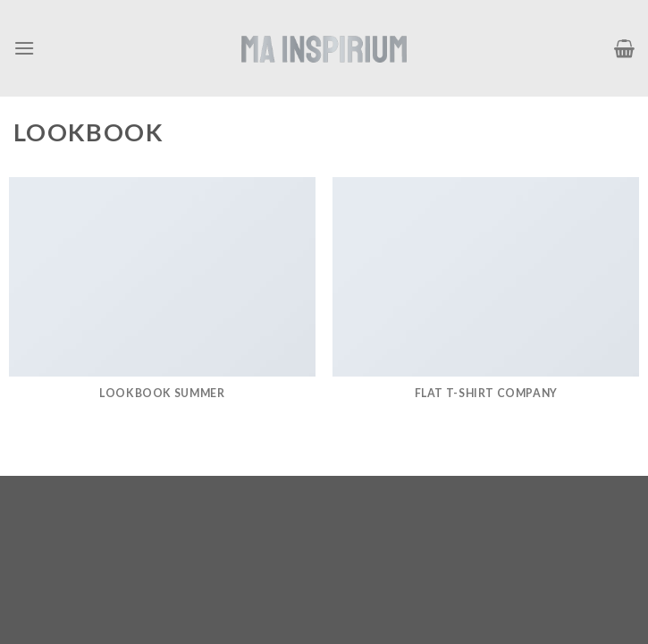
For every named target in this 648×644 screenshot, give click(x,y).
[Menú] (24, 48)
